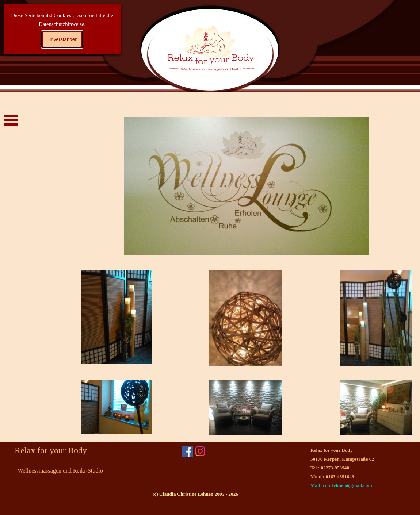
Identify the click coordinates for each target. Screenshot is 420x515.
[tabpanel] (349, 468)
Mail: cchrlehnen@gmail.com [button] (341, 485)
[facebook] (187, 451)
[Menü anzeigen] (11, 120)
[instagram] (200, 451)
